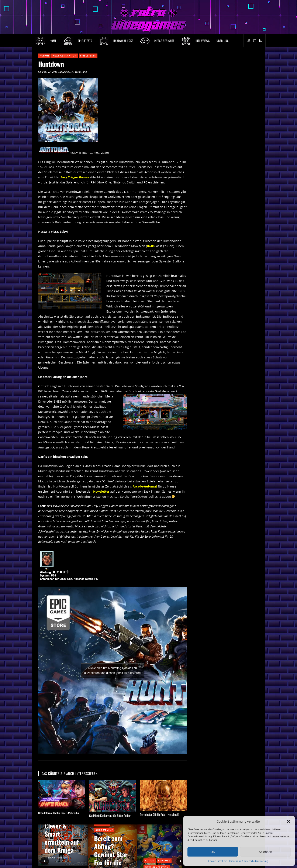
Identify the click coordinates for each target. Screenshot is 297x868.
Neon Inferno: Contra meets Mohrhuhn (58, 813)
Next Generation (65, 56)
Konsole (164, 861)
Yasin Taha (81, 72)
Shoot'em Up (104, 830)
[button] (289, 821)
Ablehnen (265, 852)
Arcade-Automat (145, 486)
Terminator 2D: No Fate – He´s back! (160, 814)
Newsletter (101, 491)
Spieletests (88, 56)
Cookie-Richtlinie (218, 861)
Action (44, 56)
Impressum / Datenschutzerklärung (248, 861)
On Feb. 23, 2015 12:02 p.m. (54, 72)
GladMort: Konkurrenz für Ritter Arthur (110, 815)
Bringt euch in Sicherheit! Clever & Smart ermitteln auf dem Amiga (62, 830)
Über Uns (223, 41)
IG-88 (151, 246)
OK (213, 852)
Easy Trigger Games (75, 177)
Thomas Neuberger (58, 857)
